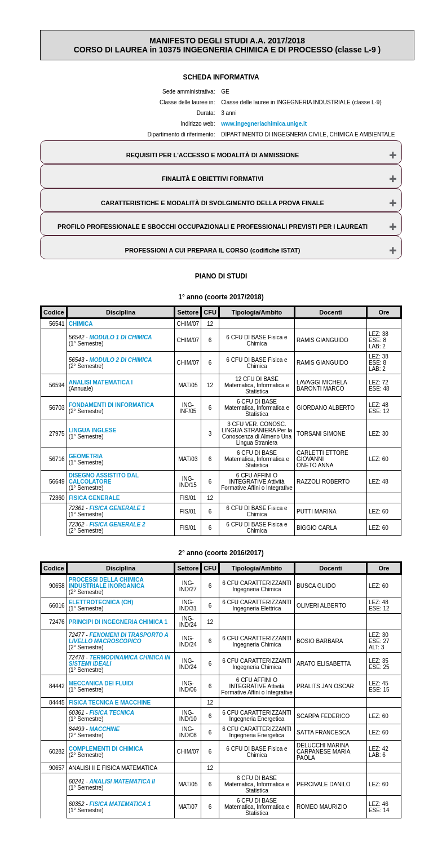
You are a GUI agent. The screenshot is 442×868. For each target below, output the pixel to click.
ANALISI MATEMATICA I (101, 382)
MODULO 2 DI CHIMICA (120, 360)
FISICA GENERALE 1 (117, 508)
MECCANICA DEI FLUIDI (101, 683)
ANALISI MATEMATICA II (122, 781)
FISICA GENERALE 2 (117, 524)
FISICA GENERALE (94, 498)
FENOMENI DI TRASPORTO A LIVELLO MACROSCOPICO (119, 638)
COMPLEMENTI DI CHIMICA (106, 749)
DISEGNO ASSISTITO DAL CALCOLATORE (104, 479)
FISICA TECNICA (112, 713)
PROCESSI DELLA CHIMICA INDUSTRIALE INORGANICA (107, 583)
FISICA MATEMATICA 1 (120, 804)
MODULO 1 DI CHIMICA (120, 337)
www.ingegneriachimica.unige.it (264, 124)
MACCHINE (104, 729)
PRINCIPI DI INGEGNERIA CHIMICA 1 (118, 622)
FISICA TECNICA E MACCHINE (110, 703)
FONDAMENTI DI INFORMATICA (111, 405)
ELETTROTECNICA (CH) (101, 602)
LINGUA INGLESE (93, 430)
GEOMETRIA (86, 456)
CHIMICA (81, 324)
